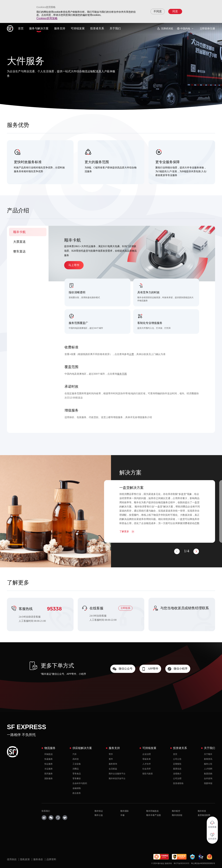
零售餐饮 (77, 779)
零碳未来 (147, 759)
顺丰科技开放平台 (117, 779)
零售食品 (77, 774)
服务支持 (60, 28)
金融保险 (77, 788)
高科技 (76, 759)
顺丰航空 (176, 811)
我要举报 (208, 783)
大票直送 (19, 242)
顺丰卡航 (19, 232)
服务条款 (39, 859)
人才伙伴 (147, 764)
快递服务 (49, 759)
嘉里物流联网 (204, 815)
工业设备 (77, 764)
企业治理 (147, 754)
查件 (111, 759)
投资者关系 (97, 28)
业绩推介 (177, 774)
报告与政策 (148, 774)
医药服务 (49, 774)
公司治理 (177, 779)
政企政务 (77, 793)
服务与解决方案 (39, 28)
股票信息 (177, 769)
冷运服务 (49, 769)
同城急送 (49, 754)
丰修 (122, 815)
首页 (21, 28)
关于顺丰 (208, 754)
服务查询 (113, 764)
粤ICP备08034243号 (182, 863)
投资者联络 (178, 783)
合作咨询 (208, 779)
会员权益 (113, 769)
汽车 (75, 754)
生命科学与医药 (80, 783)
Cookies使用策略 (47, 18)
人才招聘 (208, 769)
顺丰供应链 (177, 815)
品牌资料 (51, 859)
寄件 (111, 754)
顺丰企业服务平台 (117, 774)
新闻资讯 (208, 759)
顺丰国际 (125, 811)
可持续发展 (78, 28)
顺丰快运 (99, 811)
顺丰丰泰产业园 (153, 815)
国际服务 (49, 779)
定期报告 (177, 764)
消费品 (76, 769)
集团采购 (208, 774)
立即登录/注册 (207, 28)
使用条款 (12, 859)
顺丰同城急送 (152, 811)
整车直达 (19, 251)
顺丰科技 (202, 811)
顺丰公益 (99, 815)
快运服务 (49, 764)
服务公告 (208, 764)
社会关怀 (147, 769)
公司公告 (177, 759)
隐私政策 (25, 859)
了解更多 (124, 531)
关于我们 (115, 28)
